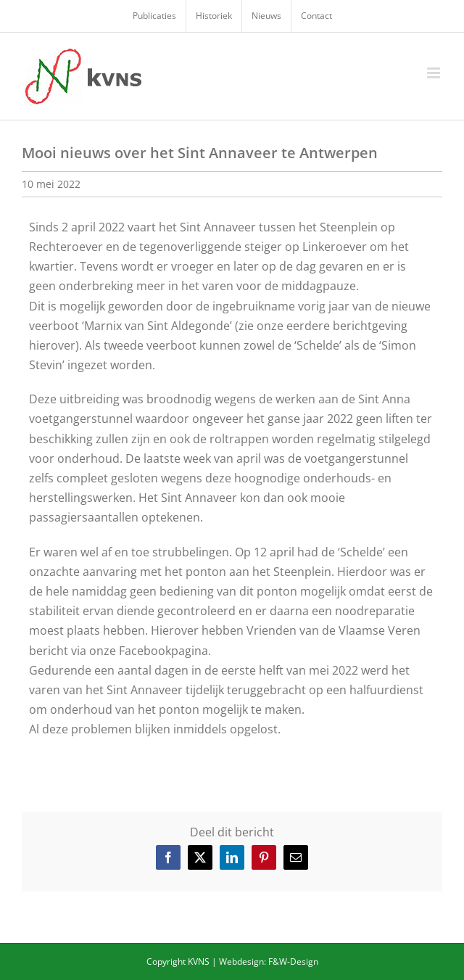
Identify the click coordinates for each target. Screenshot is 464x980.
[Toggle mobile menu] (435, 73)
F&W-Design (293, 962)
